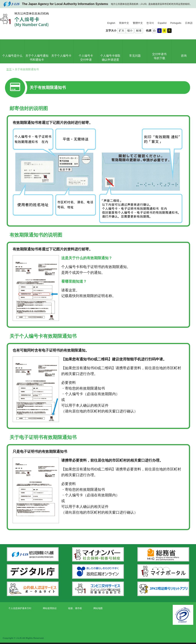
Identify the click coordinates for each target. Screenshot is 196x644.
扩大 (122, 31)
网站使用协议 (50, 608)
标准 (139, 31)
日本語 (189, 23)
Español (162, 23)
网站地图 (98, 608)
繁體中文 (138, 23)
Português (176, 23)
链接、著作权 (75, 608)
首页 (9, 69)
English (111, 23)
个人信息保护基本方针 (20, 608)
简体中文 (124, 23)
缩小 (130, 31)
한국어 (150, 23)
